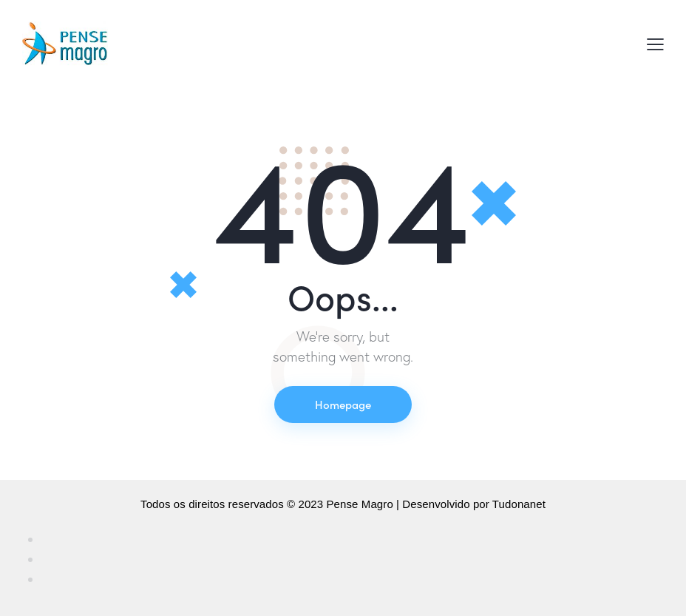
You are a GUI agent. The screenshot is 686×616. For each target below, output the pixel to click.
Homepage (343, 404)
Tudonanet (519, 504)
